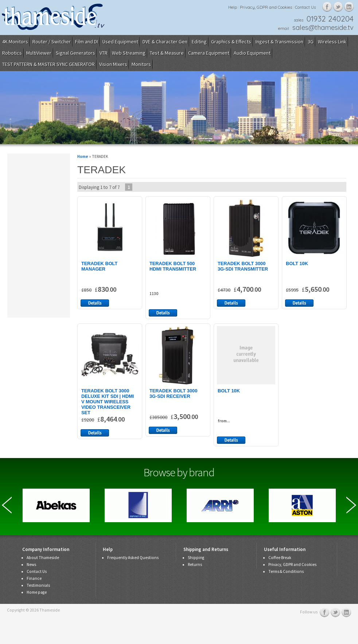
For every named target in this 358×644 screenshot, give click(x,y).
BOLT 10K (297, 263)
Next (351, 505)
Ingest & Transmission (279, 42)
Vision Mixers (113, 64)
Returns (195, 565)
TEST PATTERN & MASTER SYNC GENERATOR (48, 64)
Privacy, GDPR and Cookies (266, 7)
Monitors (141, 64)
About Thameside (43, 558)
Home (83, 156)
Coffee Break (280, 558)
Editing (199, 42)
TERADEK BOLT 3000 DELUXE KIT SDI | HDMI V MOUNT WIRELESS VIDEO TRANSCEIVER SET (108, 402)
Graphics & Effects (231, 42)
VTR (104, 53)
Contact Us (305, 7)
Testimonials (38, 585)
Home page (37, 592)
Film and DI (87, 42)
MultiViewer (39, 53)
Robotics (12, 53)
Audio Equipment (252, 53)
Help (233, 7)
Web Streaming (129, 53)
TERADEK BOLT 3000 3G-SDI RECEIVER (173, 393)
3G (311, 42)
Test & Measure (167, 53)
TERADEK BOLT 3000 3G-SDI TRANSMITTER (243, 266)
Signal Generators (75, 53)
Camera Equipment (209, 53)
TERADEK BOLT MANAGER (99, 266)
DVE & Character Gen (165, 42)
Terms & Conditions (286, 571)
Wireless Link (332, 42)
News (31, 565)
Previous (7, 505)
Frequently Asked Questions (133, 558)
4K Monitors (15, 42)
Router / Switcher (52, 42)
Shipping (196, 558)
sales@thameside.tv (323, 28)
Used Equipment (120, 42)
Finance (34, 578)
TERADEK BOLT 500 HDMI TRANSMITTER (173, 266)
